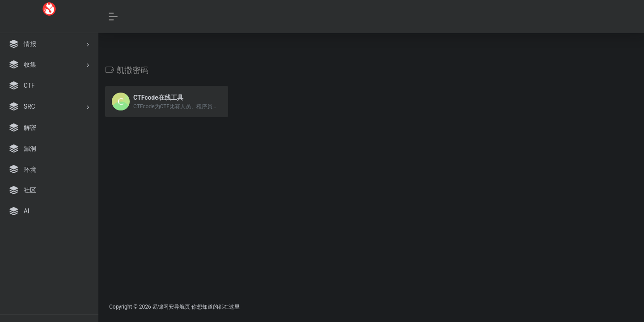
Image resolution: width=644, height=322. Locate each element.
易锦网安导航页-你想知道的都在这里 (196, 307)
